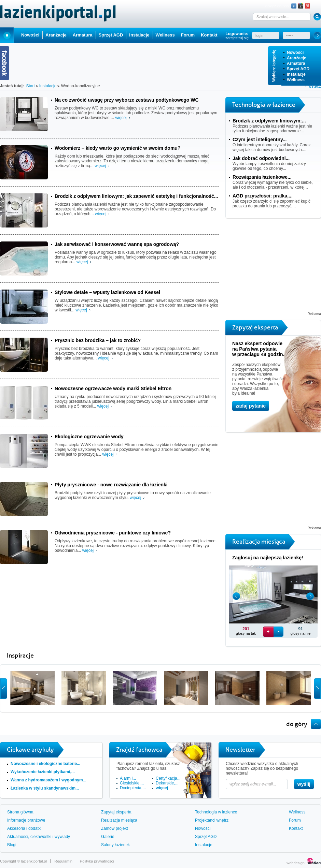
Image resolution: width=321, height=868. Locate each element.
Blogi (12, 845)
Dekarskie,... (167, 783)
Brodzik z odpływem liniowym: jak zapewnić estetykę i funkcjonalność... (136, 196)
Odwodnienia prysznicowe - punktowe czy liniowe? (113, 533)
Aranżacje (297, 58)
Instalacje (296, 74)
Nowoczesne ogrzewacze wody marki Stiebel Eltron (113, 388)
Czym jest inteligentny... (260, 139)
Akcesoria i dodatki (24, 828)
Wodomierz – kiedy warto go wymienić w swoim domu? (117, 148)
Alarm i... (128, 778)
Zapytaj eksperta (116, 812)
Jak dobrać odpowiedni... (261, 158)
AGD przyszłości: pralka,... (263, 196)
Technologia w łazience (216, 812)
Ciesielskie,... (132, 783)
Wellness (296, 80)
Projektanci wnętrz (212, 820)
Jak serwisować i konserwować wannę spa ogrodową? (117, 244)
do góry (297, 724)
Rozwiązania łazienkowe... (262, 177)
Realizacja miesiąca (119, 820)
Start (7, 35)
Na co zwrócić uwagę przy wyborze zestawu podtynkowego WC (127, 100)
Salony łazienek (115, 845)
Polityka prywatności (97, 861)
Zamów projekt (115, 828)
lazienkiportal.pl (34, 861)
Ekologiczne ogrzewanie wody (89, 437)
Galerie (108, 837)
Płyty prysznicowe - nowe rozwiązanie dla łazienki (111, 485)
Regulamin (63, 861)
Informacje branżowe (26, 820)
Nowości (295, 53)
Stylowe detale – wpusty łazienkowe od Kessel (107, 292)
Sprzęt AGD (298, 69)
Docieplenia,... (133, 788)
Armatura (296, 63)
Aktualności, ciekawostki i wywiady (39, 837)
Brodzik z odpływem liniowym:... (269, 121)
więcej (121, 118)
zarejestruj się (237, 38)
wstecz (315, 86)
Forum (188, 35)
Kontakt (209, 35)
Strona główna (20, 812)
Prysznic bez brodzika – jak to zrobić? (98, 340)
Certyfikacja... (168, 778)
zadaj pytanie (251, 406)
